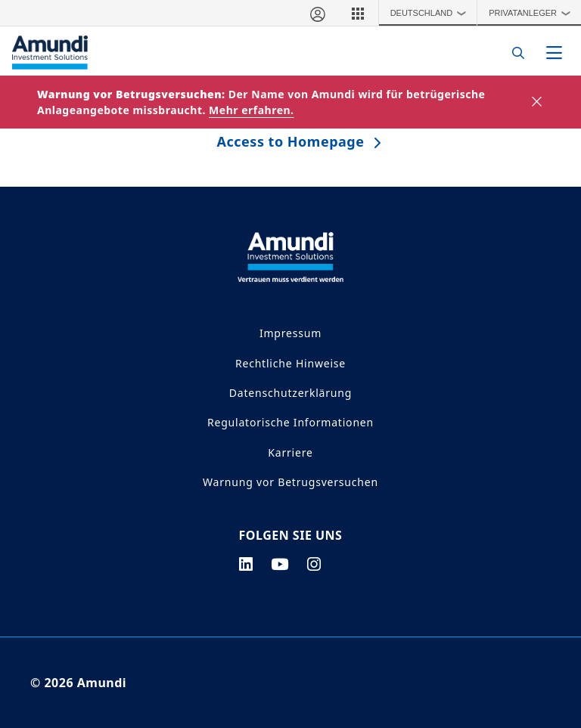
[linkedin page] (246, 564)
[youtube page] (280, 564)
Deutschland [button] (432, 13)
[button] (358, 13)
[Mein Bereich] (317, 13)
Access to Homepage (291, 141)
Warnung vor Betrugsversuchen (290, 482)
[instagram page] (314, 564)
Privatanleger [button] (533, 13)
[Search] (514, 53)
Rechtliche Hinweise (290, 363)
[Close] (538, 102)
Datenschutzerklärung (290, 393)
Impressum (290, 333)
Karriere (290, 452)
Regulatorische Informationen (290, 422)
